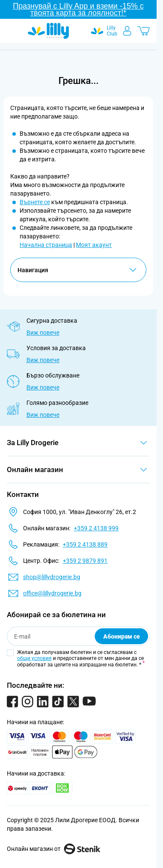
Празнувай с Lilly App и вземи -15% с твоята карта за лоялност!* (78, 9)
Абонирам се (122, 636)
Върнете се (35, 202)
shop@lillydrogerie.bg (52, 577)
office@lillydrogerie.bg (52, 593)
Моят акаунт (94, 245)
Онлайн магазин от (54, 849)
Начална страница (46, 245)
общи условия (34, 658)
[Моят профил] (127, 31)
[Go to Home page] (48, 31)
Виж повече (43, 333)
